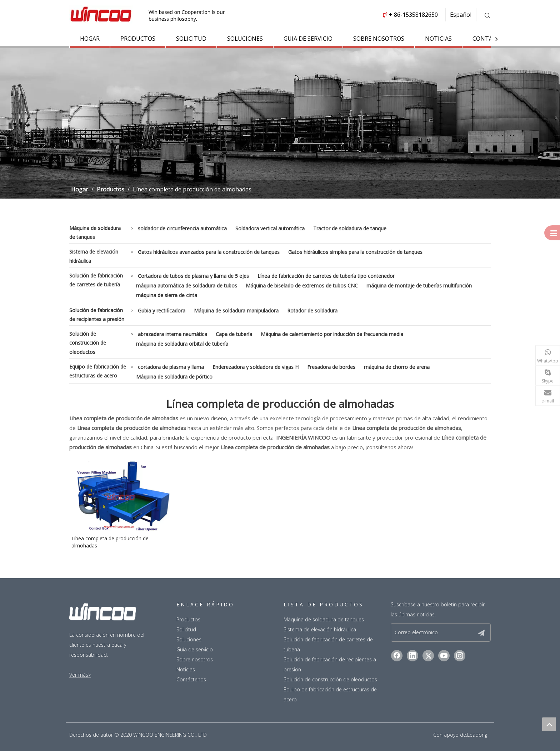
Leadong (477, 735)
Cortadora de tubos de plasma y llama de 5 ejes (193, 276)
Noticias (186, 669)
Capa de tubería (234, 334)
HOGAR (90, 39)
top (549, 724)
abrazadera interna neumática (172, 334)
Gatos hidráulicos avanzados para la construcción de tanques (209, 252)
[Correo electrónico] (436, 632)
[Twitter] (428, 656)
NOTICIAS (438, 39)
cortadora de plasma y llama (171, 367)
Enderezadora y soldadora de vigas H (256, 367)
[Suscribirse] (481, 632)
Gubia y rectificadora (162, 311)
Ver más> (80, 675)
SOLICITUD (191, 39)
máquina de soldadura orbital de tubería (182, 344)
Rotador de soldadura (312, 311)
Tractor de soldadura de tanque (350, 228)
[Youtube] (444, 656)
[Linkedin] (412, 656)
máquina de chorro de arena (397, 367)
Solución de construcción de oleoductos (88, 343)
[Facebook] (397, 656)
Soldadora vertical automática (270, 228)
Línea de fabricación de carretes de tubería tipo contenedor (326, 276)
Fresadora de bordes (331, 367)
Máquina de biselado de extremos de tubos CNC (302, 286)
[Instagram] (460, 656)
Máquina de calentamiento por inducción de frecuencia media (332, 334)
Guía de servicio (195, 649)
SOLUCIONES (245, 39)
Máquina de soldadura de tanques (95, 232)
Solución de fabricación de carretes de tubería (96, 280)
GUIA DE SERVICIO (308, 39)
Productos (188, 619)
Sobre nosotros (195, 659)
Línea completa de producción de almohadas (110, 542)
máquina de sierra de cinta (167, 295)
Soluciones (189, 639)
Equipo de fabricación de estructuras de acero (98, 371)
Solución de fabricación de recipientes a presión (97, 315)
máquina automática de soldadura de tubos (187, 286)
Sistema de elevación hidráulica (94, 256)
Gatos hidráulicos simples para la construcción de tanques (355, 252)
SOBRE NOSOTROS (379, 39)
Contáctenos (191, 679)
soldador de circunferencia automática (182, 228)
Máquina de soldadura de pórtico (174, 377)
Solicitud (186, 629)
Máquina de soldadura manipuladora (236, 311)
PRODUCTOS (138, 39)
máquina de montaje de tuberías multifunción (419, 286)
